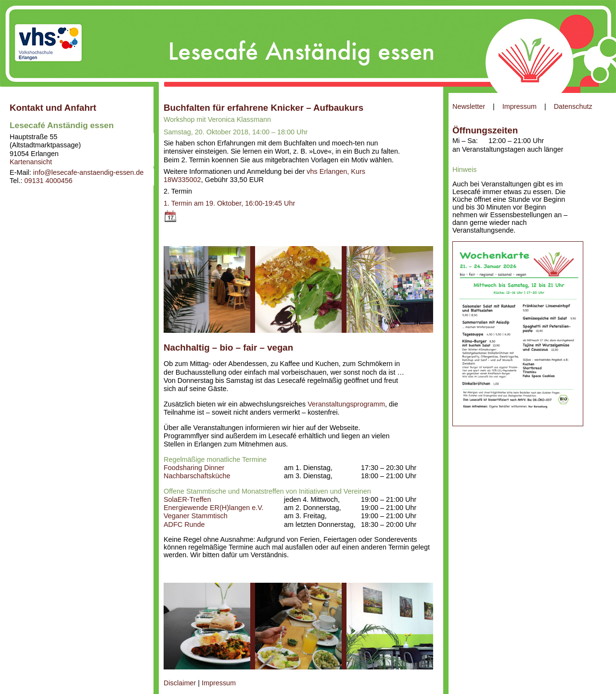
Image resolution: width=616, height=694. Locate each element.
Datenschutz (573, 106)
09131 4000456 (48, 181)
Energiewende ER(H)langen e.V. (213, 508)
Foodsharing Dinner (194, 468)
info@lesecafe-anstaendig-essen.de (89, 172)
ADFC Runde (184, 524)
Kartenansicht (31, 162)
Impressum (520, 106)
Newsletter (469, 106)
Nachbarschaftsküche (197, 476)
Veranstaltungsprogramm (346, 404)
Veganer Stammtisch (196, 516)
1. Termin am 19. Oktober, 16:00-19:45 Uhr (229, 203)
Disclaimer (180, 683)
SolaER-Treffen (187, 499)
